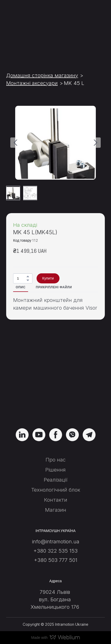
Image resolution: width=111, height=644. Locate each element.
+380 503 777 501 (56, 560)
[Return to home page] (55, 393)
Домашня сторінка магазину (42, 75)
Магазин (56, 510)
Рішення (55, 470)
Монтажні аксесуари (32, 83)
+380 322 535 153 (55, 551)
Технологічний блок (56, 490)
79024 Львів (55, 592)
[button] (28, 276)
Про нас (56, 460)
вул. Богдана (55, 599)
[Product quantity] (22, 278)
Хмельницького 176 (55, 607)
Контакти (56, 500)
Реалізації (56, 480)
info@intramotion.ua (56, 542)
